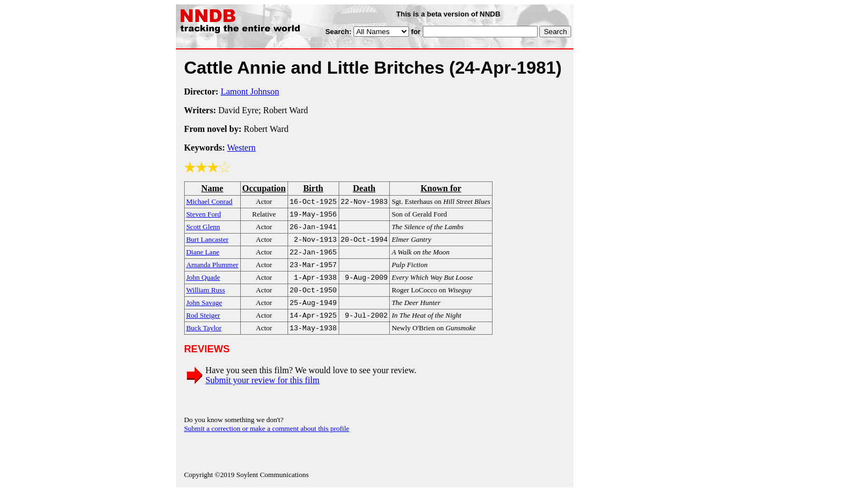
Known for (441, 188)
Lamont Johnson (250, 92)
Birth (313, 188)
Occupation (264, 188)
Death (364, 188)
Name (212, 188)
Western (241, 148)
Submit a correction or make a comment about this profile (267, 441)
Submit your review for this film (263, 392)
